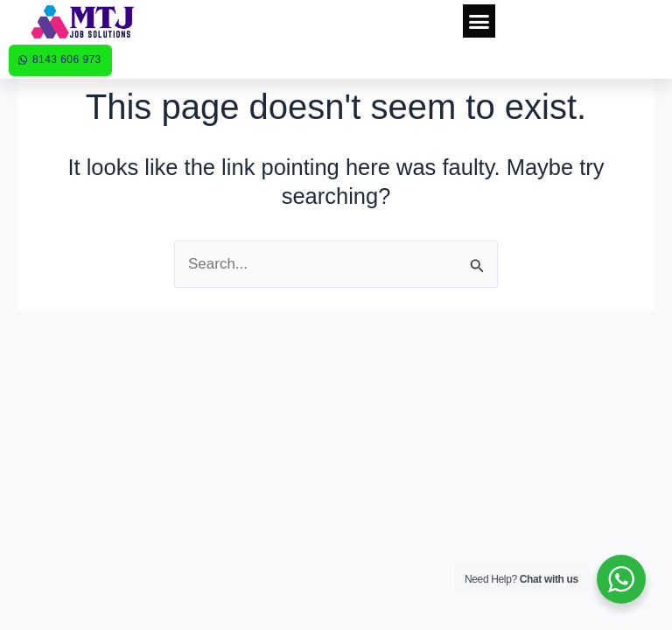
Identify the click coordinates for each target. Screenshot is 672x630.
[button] (479, 21)
